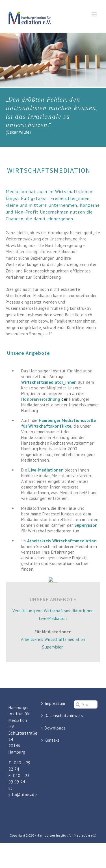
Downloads (53, 728)
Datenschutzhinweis (53, 715)
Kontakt (52, 740)
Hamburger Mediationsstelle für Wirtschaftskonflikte (59, 423)
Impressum (53, 703)
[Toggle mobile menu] (95, 14)
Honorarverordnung (41, 399)
